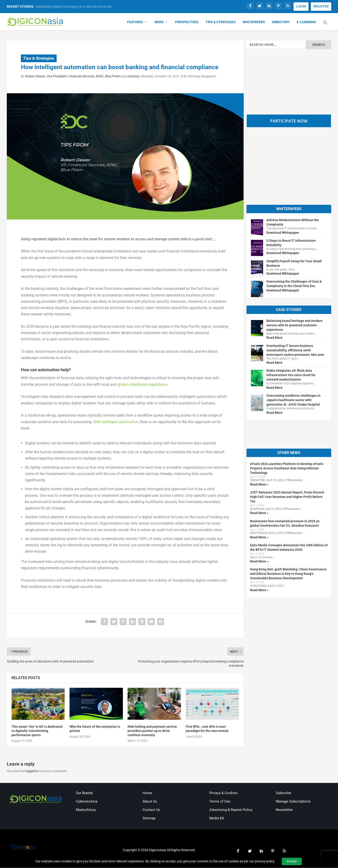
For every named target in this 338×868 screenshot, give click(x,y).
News (159, 22)
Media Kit (217, 819)
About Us (150, 802)
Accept (292, 861)
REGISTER (321, 6)
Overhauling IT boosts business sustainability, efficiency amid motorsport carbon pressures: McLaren (295, 350)
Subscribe (283, 793)
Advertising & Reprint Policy (231, 810)
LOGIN (301, 6)
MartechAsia (86, 810)
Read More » (259, 485)
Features (135, 22)
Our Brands (84, 793)
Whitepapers (254, 22)
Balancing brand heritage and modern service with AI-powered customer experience (294, 325)
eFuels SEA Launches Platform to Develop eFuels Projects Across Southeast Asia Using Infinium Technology (287, 469)
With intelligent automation (116, 422)
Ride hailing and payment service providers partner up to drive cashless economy (152, 731)
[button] (325, 26)
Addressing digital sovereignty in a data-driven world (73, 7)
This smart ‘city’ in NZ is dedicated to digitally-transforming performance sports (37, 731)
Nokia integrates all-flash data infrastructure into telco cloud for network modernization (291, 375)
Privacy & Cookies (223, 793)
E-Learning (306, 22)
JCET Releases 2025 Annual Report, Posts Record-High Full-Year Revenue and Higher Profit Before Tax (288, 497)
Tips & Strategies (221, 22)
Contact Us (151, 810)
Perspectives (187, 22)
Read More (274, 338)
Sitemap (149, 819)
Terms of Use (220, 802)
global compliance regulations (142, 385)
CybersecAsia (87, 802)
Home (147, 793)
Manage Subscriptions (293, 802)
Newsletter (284, 810)
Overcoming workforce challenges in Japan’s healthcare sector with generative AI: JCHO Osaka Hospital (293, 400)
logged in (32, 771)
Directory (281, 22)
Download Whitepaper (283, 233)
